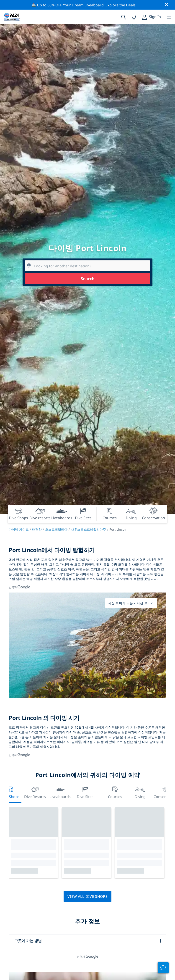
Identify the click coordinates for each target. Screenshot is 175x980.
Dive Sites (85, 792)
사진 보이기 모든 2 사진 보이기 (131, 603)
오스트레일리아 (56, 529)
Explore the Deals (121, 5)
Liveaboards (60, 792)
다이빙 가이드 (19, 529)
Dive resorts (35, 792)
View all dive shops (87, 896)
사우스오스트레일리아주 (88, 529)
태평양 (37, 529)
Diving (140, 792)
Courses (115, 792)
